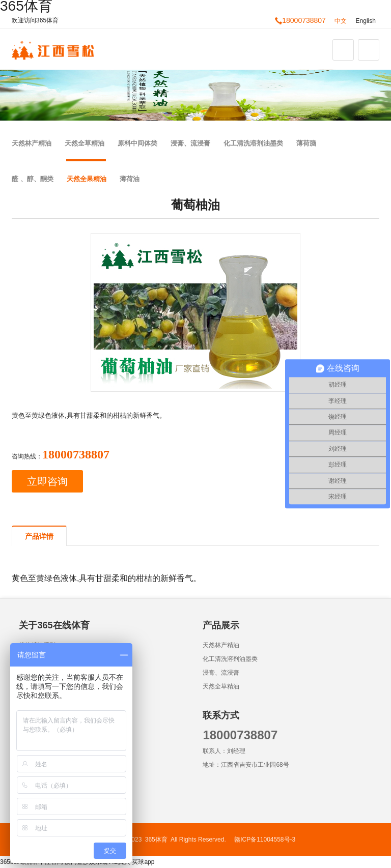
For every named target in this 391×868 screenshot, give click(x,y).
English (366, 21)
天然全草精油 (85, 143)
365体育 (156, 840)
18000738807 (300, 20)
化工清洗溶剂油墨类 (253, 143)
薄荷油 (130, 179)
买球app (143, 862)
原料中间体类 (137, 143)
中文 (341, 21)
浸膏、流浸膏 (190, 143)
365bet (9, 862)
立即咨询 (47, 481)
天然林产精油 (32, 143)
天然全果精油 (87, 179)
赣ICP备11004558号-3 (265, 840)
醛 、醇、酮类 (33, 179)
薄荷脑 (306, 143)
